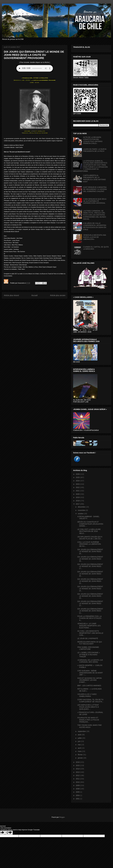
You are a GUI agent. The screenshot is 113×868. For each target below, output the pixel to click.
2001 (78, 799)
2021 (78, 491)
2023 (78, 484)
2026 (78, 474)
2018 (78, 501)
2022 (78, 487)
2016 (78, 762)
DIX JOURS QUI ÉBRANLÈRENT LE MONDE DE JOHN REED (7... (90, 566)
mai (79, 745)
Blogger (62, 817)
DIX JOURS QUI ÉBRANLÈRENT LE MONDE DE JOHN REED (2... (90, 603)
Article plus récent (11, 295)
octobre (81, 514)
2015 (78, 765)
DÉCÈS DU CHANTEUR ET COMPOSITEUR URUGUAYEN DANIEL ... (90, 524)
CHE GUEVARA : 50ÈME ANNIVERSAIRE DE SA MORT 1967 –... (90, 673)
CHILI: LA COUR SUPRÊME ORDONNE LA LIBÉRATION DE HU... (89, 544)
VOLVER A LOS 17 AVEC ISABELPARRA (87, 695)
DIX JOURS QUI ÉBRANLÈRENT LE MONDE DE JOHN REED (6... (90, 574)
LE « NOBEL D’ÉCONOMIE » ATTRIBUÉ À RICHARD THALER (89, 655)
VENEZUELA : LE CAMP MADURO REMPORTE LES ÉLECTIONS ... (89, 626)
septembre (82, 731)
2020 (78, 494)
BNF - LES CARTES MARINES (89, 686)
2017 (78, 504)
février (80, 755)
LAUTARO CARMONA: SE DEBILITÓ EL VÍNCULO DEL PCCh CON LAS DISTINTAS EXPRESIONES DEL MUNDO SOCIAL (95, 215)
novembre (82, 510)
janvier (80, 758)
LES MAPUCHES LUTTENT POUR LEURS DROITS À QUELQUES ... (88, 707)
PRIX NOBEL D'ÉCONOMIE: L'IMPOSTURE (88, 648)
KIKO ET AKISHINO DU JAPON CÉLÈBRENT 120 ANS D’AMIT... (90, 680)
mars (80, 751)
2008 (78, 789)
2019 (78, 497)
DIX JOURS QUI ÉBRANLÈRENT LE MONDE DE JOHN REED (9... (90, 552)
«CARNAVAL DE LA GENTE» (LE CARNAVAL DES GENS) (90, 661)
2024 (78, 481)
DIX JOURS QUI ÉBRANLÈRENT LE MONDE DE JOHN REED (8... (90, 559)
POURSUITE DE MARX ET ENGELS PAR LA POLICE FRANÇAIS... (88, 720)
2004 (78, 795)
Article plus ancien (58, 295)
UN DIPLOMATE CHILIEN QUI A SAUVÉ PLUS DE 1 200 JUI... (90, 538)
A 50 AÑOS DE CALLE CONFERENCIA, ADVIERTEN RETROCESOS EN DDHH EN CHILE (95, 226)
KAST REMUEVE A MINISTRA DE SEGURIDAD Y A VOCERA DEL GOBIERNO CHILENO (95, 189)
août (80, 735)
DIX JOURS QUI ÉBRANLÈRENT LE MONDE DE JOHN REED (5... (90, 581)
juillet (80, 738)
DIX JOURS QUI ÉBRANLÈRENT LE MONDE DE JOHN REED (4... (90, 589)
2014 (78, 769)
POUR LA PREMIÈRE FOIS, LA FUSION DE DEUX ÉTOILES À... (89, 618)
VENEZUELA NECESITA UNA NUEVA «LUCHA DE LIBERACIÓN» (95, 237)
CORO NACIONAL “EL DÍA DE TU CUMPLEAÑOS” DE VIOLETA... (90, 701)
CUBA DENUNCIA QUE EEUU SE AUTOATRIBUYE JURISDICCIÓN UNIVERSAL (95, 201)
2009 (78, 785)
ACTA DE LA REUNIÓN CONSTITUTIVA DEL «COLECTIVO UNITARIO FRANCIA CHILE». (93, 140)
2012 (78, 775)
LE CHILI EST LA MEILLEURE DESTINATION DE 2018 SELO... (89, 531)
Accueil (35, 295)
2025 (78, 477)
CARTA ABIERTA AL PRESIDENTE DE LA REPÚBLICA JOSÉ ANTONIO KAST (95, 178)
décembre (82, 507)
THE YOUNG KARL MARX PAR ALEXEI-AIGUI (89, 726)
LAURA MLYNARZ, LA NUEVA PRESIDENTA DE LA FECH (95, 150)
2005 (78, 792)
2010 (78, 782)
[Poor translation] (9, 833)
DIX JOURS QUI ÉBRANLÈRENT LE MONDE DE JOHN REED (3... (90, 596)
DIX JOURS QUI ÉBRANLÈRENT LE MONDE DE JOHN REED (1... (90, 611)
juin (79, 741)
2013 (78, 772)
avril (80, 748)
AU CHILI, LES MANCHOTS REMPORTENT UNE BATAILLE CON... (90, 633)
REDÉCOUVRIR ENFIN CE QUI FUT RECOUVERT (90, 643)
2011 (78, 779)
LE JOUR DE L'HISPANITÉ (88, 638)
